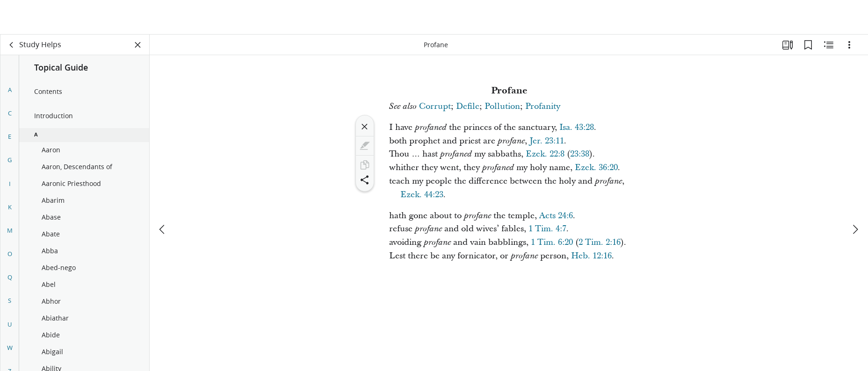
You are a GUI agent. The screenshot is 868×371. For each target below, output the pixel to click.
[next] (855, 195)
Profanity (543, 106)
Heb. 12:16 (591, 256)
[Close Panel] (138, 45)
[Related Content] (829, 45)
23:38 (580, 154)
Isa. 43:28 (577, 127)
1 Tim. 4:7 (547, 229)
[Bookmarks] (808, 45)
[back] (12, 45)
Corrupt (435, 106)
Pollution (502, 106)
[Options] (849, 45)
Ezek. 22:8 (545, 154)
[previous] (163, 195)
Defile (468, 106)
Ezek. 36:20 (596, 168)
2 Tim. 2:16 (600, 242)
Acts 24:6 (556, 216)
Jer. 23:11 (547, 141)
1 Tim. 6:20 (552, 242)
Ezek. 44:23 (422, 195)
